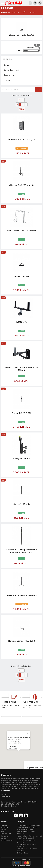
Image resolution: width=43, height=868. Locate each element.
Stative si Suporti (23, 853)
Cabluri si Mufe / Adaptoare (27, 849)
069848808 (6, 794)
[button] (18, 753)
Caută (38, 90)
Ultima (22, 109)
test (3, 832)
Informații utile (6, 834)
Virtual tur (5, 827)
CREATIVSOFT (25, 866)
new (3, 161)
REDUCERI (21, 851)
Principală (5, 12)
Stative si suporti (17, 12)
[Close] (27, 734)
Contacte (5, 836)
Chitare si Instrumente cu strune (29, 825)
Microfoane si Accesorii (25, 838)
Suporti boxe (30, 12)
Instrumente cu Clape (25, 830)
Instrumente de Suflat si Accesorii (29, 836)
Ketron (4, 830)
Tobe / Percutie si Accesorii (27, 827)
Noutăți (4, 825)
